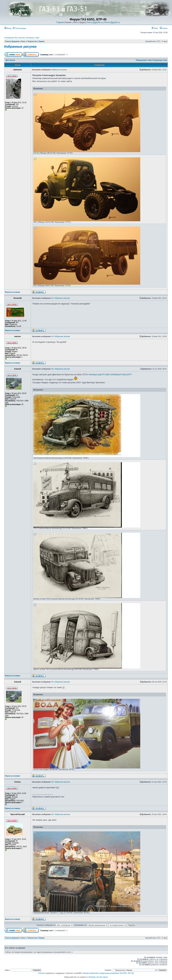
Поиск (164, 28)
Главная (60, 22)
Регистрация (19, 28)
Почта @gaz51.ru (112, 22)
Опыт (23, 41)
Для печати (10, 60)
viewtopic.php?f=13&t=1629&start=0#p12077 (110, 374)
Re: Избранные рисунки (61, 298)
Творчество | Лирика (36, 41)
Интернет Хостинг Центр (98, 977)
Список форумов (12, 41)
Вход (8, 28)
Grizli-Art (41, 973)
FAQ (155, 28)
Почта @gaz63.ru (94, 22)
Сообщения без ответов (14, 38)
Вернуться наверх (13, 292)
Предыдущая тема (144, 60)
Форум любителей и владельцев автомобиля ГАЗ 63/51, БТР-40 (109, 973)
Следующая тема (160, 60)
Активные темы (33, 38)
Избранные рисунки (20, 47)
